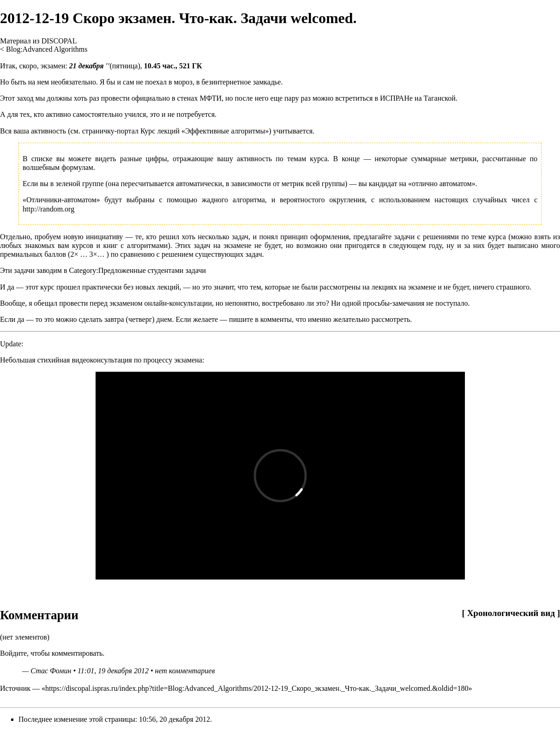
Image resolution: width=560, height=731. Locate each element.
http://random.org (48, 209)
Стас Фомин (51, 671)
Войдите (13, 653)
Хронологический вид (511, 613)
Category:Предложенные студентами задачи (138, 270)
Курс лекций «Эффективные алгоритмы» (205, 131)
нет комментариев (185, 671)
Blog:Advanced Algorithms (47, 49)
